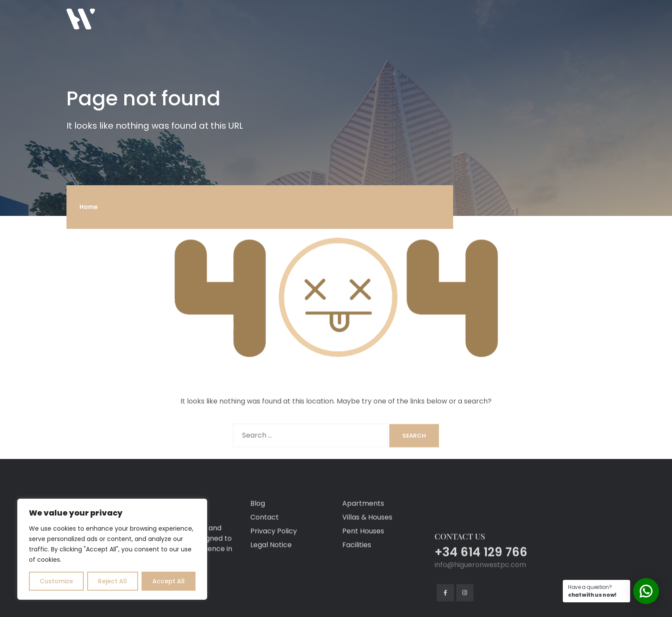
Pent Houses (363, 573)
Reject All (112, 581)
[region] (112, 549)
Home (89, 207)
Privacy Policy (274, 573)
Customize (56, 581)
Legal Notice (271, 587)
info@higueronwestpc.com (480, 606)
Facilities (357, 587)
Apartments (363, 545)
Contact (265, 559)
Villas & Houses (367, 559)
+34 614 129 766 (481, 594)
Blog (258, 545)
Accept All (169, 581)
